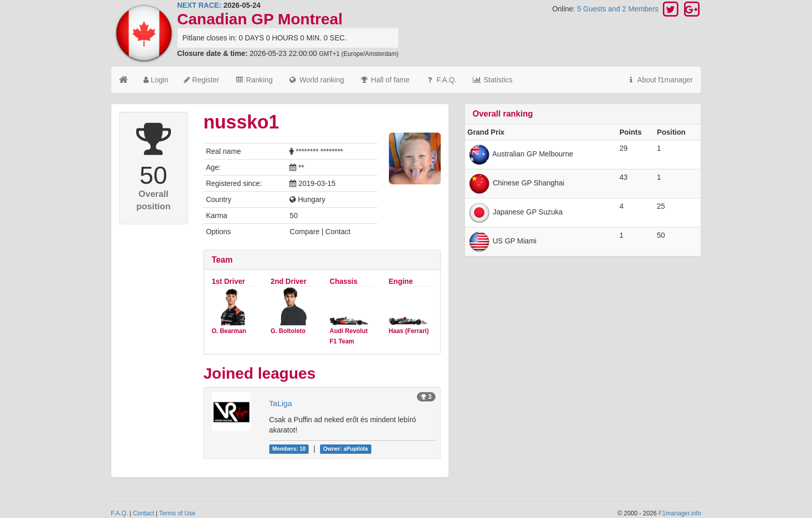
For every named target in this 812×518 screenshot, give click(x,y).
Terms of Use (177, 513)
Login (156, 80)
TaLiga (281, 403)
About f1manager (659, 80)
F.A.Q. (441, 80)
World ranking (316, 80)
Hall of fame (385, 80)
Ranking (253, 80)
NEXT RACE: (199, 5)
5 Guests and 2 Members (619, 9)
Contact (144, 513)
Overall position (153, 200)
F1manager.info (680, 513)
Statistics (492, 80)
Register (201, 80)
